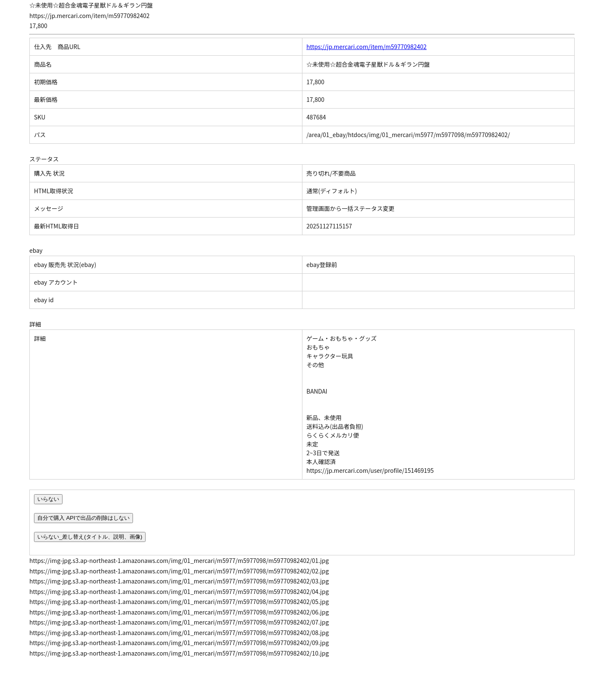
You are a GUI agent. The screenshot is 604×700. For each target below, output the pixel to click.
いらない (48, 499)
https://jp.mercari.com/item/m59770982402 (367, 47)
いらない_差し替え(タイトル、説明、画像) (90, 537)
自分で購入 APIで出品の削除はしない (83, 518)
